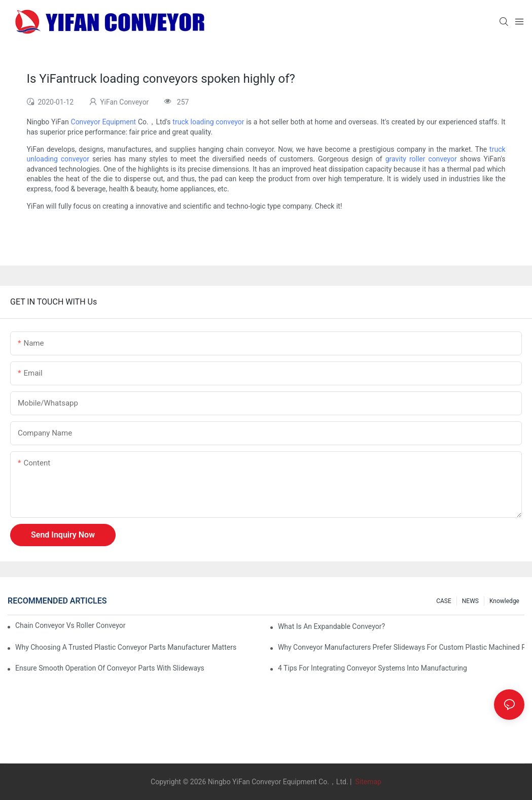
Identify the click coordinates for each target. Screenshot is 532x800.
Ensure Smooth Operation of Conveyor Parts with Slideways (110, 668)
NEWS (470, 601)
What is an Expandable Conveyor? (331, 626)
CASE (444, 601)
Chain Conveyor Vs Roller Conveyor (70, 625)
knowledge (504, 601)
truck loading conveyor (208, 122)
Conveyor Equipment (104, 122)
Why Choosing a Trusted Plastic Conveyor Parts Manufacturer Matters (126, 647)
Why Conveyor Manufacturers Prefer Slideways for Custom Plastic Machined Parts (401, 647)
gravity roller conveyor (421, 159)
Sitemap (367, 782)
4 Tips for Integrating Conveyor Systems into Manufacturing (373, 668)
